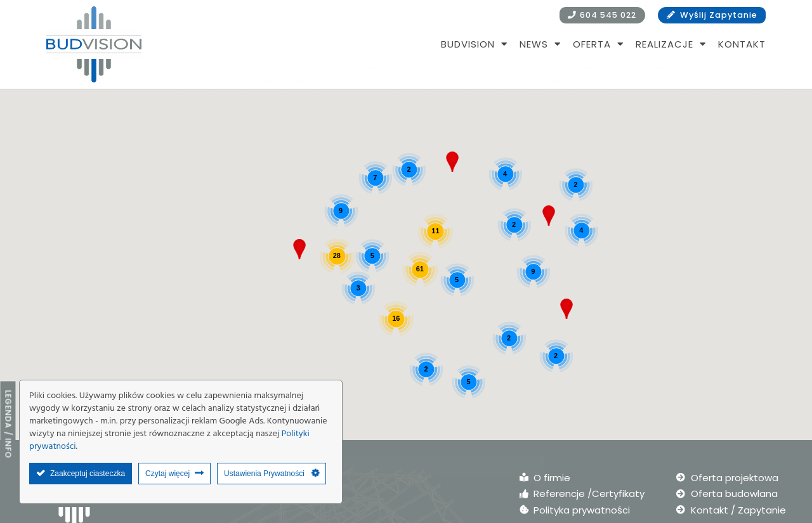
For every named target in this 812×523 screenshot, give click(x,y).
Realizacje (671, 44)
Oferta (598, 44)
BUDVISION (474, 44)
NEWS (540, 44)
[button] (549, 216)
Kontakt (742, 44)
